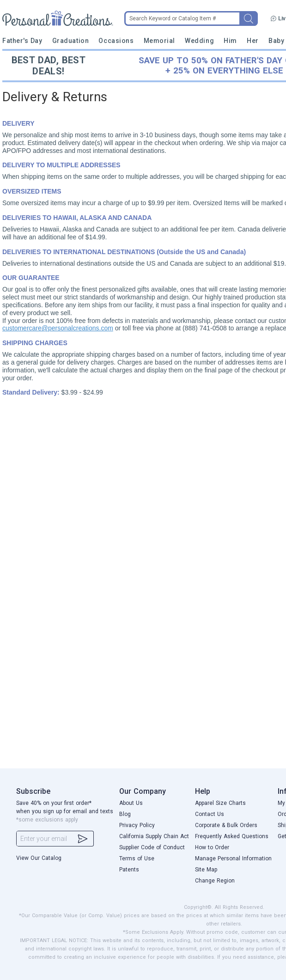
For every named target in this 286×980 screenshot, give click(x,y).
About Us (131, 803)
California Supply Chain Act (154, 836)
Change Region (215, 881)
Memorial (159, 41)
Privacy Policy (137, 825)
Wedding (199, 41)
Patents (129, 870)
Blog (125, 814)
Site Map (206, 870)
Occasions (116, 41)
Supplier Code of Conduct (152, 847)
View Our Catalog (39, 858)
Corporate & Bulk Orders (226, 825)
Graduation (70, 41)
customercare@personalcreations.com (58, 328)
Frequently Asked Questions (232, 836)
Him (230, 41)
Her (253, 41)
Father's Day (22, 41)
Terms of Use (137, 858)
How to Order (212, 847)
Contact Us (210, 814)
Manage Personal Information (233, 858)
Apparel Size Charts (220, 803)
